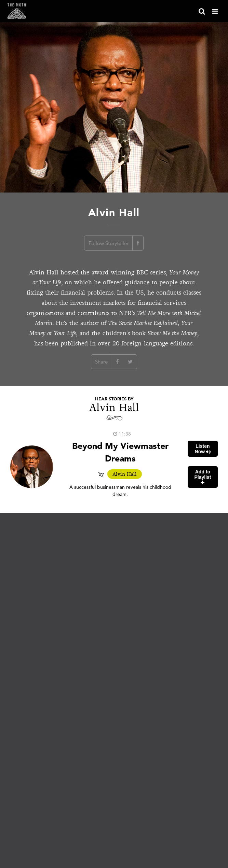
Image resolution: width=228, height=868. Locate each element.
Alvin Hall (125, 474)
